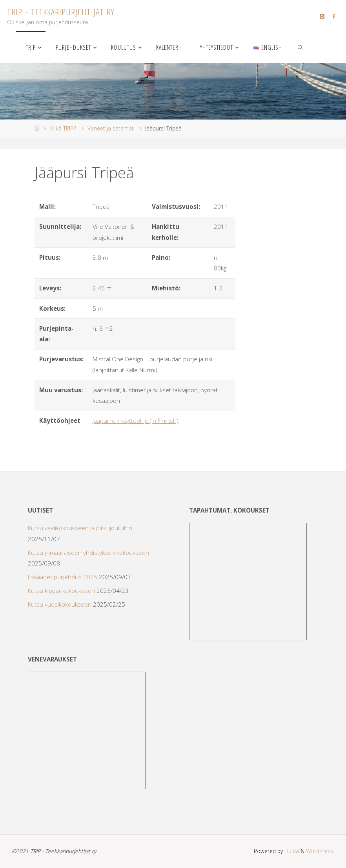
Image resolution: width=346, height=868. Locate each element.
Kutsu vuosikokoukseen (60, 604)
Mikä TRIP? (63, 128)
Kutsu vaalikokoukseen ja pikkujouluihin (80, 528)
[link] (301, 47)
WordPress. (320, 851)
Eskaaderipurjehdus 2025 (63, 577)
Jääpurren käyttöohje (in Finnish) (136, 420)
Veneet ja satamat (111, 128)
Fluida (291, 851)
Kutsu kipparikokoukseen (61, 591)
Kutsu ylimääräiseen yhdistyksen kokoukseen (88, 553)
